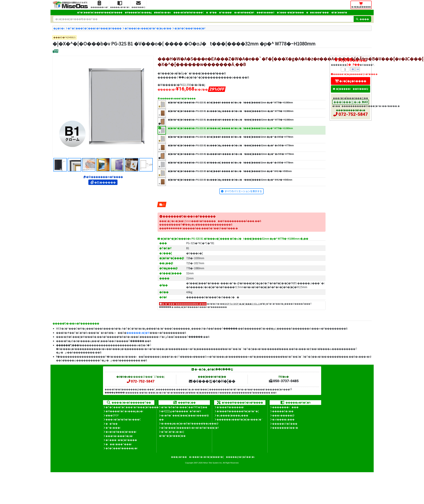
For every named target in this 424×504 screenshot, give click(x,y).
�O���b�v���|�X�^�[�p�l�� (148, 28)
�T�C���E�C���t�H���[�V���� (100, 12)
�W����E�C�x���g (138, 12)
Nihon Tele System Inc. (213, 463)
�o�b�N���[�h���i (121, 432)
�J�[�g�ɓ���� (351, 81)
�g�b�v (59, 28)
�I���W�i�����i (230, 407)
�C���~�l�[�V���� (290, 12)
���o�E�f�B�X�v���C (189, 12)
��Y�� (211, 12)
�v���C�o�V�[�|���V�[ (206, 457)
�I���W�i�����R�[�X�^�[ (238, 411)
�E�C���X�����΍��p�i (122, 448)
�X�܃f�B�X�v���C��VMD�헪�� (184, 407)
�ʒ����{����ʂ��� (232, 415)
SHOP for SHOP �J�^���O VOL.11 (242, 304)
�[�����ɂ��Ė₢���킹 (351, 89)
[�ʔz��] (55, 52)
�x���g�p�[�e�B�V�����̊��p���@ (190, 423)
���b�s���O (265, 12)
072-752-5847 (353, 114)
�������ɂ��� (285, 407)
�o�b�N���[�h (244, 12)
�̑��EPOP (112, 415)
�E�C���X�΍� (339, 12)
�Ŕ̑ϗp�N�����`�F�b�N (181, 411)
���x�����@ (283, 415)
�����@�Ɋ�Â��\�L (240, 457)
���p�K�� (179, 457)
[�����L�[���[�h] (203, 19)
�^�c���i (225, 12)
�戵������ (103, 182)
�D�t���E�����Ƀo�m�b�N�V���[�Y (190, 428)
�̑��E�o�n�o (162, 12)
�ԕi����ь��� (283, 419)
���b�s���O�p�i (119, 436)
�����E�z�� (283, 411)
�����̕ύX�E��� (285, 424)
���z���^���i (318, 12)
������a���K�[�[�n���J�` (240, 419)
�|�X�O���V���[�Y (190, 28)
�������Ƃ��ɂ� (285, 428)
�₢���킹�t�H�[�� (212, 381)
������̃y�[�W (138, 333)
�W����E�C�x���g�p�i (124, 411)
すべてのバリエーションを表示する (243, 191)
